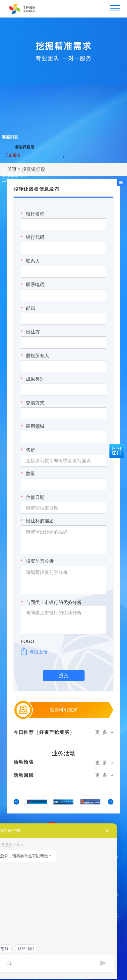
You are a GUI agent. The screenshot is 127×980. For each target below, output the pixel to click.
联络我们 (26, 949)
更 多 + (104, 732)
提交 (64, 675)
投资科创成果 (64, 710)
